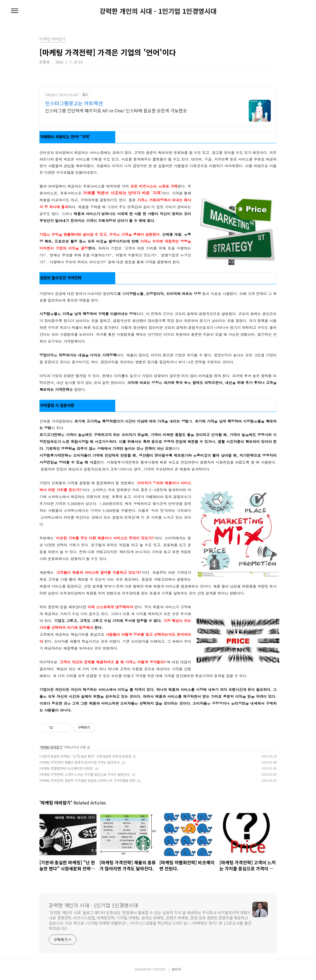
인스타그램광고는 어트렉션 (74, 103)
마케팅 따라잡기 (51, 747)
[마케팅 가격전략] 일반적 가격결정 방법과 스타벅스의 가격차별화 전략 (87, 780)
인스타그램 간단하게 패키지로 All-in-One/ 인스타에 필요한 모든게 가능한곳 (116, 110)
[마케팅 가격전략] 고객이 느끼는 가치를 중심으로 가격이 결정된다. (85, 774)
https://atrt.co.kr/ (62, 95)
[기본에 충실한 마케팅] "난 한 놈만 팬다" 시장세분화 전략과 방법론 (85, 756)
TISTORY (159, 969)
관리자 (176, 969)
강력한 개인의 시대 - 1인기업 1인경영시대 (158, 11)
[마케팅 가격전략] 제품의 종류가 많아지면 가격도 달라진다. (80, 762)
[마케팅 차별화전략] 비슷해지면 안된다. (66, 768)
